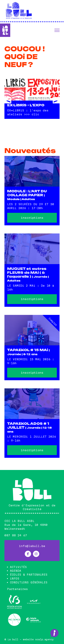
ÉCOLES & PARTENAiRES (29, 575)
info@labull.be (32, 546)
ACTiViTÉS (18, 567)
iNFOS (15, 578)
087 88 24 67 (16, 535)
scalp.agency (44, 639)
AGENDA (16, 571)
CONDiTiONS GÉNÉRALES (29, 582)
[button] (57, 30)
